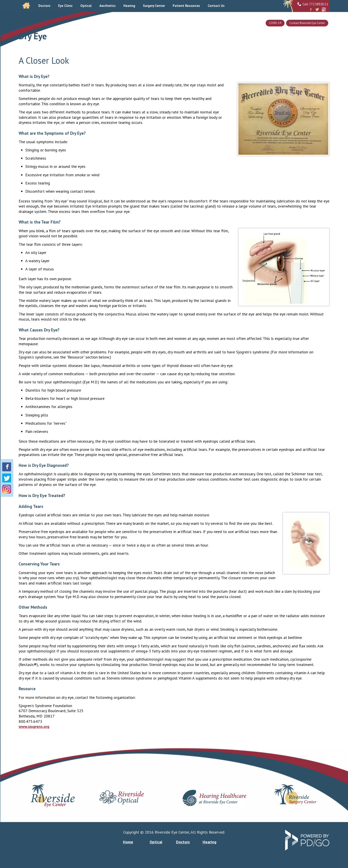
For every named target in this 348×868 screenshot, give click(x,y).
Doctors (183, 842)
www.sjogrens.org (34, 726)
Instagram (324, 9)
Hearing (210, 842)
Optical (86, 6)
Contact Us (216, 6)
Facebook (310, 10)
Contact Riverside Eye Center (307, 23)
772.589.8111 (319, 4)
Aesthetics (108, 6)
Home (26, 6)
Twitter (317, 10)
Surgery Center (154, 6)
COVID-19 (275, 23)
